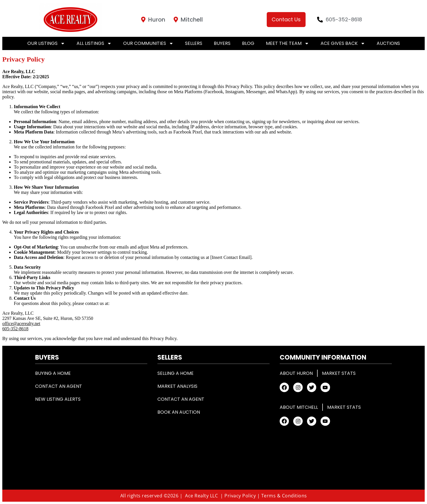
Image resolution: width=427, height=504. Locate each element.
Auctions (388, 43)
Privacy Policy (240, 496)
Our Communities (148, 43)
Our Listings (46, 43)
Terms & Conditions (284, 496)
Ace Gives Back (343, 43)
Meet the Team (287, 43)
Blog (248, 43)
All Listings (94, 43)
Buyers (222, 43)
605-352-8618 (15, 329)
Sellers (194, 43)
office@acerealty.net (21, 323)
